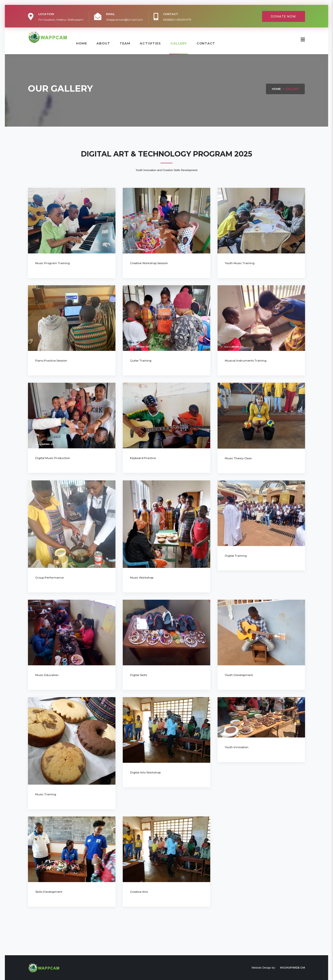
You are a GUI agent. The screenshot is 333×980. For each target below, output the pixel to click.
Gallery (179, 43)
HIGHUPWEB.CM (293, 968)
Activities (150, 43)
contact (206, 43)
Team (125, 43)
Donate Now (284, 16)
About (103, 43)
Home (81, 43)
